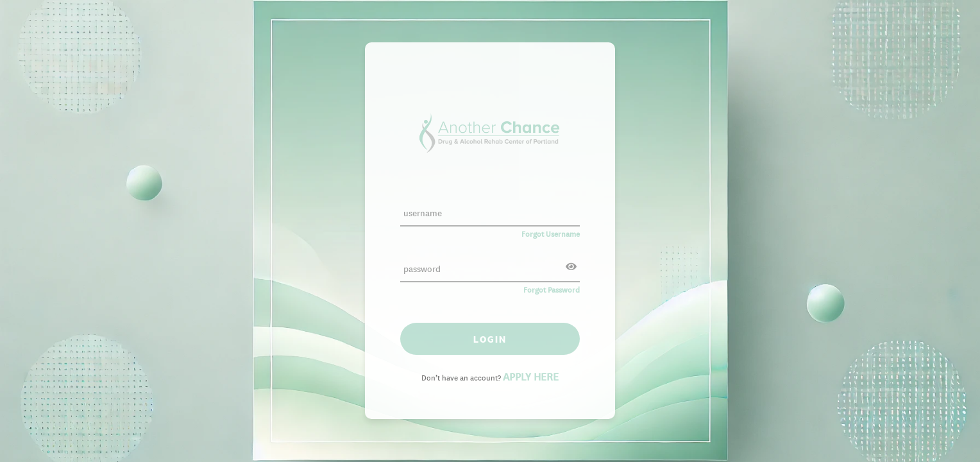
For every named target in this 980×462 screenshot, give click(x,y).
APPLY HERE (531, 375)
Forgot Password (552, 288)
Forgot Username (551, 233)
